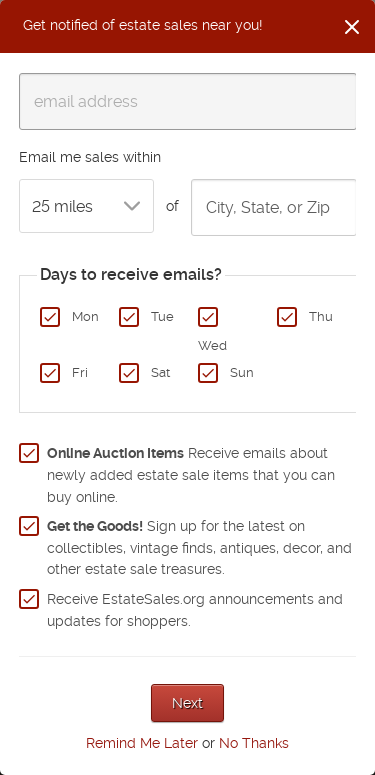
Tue (162, 316)
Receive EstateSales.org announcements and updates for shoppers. (195, 610)
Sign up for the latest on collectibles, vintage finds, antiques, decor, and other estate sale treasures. (199, 547)
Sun (242, 372)
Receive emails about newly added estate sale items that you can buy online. (191, 474)
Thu (321, 316)
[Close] (352, 27)
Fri (80, 372)
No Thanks (254, 743)
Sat (160, 372)
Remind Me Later (142, 743)
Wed (212, 345)
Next (187, 703)
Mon (85, 316)
